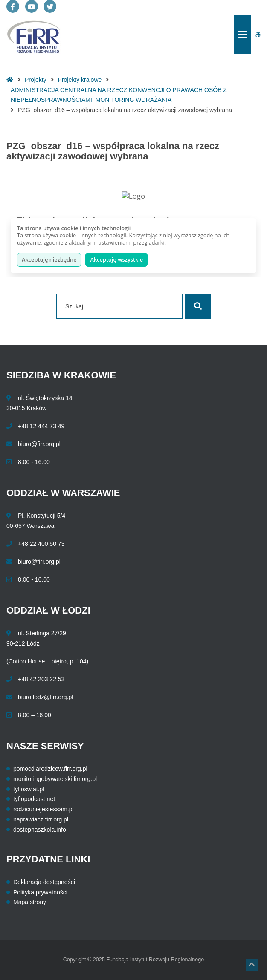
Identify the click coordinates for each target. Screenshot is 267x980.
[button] (252, 965)
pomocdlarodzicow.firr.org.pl (50, 769)
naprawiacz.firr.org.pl (41, 819)
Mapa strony (30, 902)
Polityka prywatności (40, 892)
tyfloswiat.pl (29, 789)
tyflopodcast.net (34, 799)
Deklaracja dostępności (44, 882)
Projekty (36, 80)
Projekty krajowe (80, 80)
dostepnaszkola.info (40, 830)
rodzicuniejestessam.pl (44, 809)
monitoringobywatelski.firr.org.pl (55, 779)
